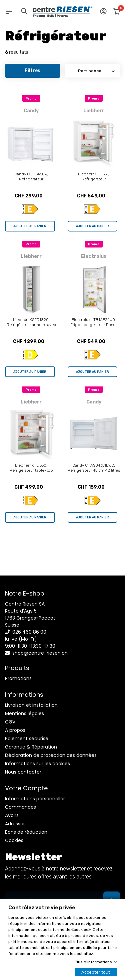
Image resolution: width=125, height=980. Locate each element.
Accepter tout (96, 972)
